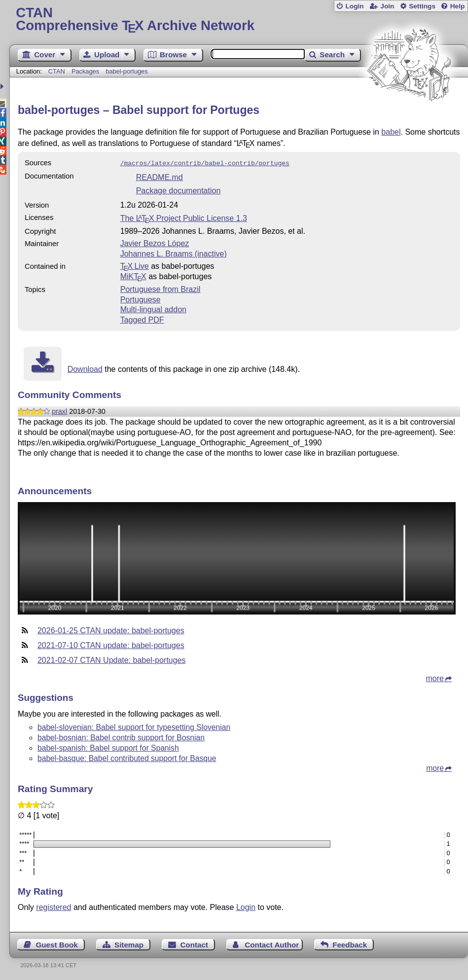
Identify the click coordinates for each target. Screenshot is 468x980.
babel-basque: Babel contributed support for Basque (127, 757)
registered (54, 906)
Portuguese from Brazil (161, 288)
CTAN (57, 71)
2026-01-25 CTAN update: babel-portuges (111, 630)
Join (387, 6)
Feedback (350, 944)
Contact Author (272, 944)
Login (354, 6)
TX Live (135, 265)
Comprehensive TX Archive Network (238, 19)
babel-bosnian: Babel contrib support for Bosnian (121, 737)
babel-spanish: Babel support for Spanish (108, 747)
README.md (160, 176)
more (435, 677)
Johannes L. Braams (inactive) (174, 253)
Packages (86, 71)
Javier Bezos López (155, 242)
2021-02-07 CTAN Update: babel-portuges (111, 659)
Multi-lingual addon (153, 309)
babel (391, 132)
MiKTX (133, 275)
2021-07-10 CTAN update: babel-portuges (111, 644)
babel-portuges (126, 71)
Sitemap (129, 944)
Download (85, 368)
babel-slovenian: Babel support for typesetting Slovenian (134, 726)
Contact (194, 944)
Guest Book (56, 944)
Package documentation (179, 190)
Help (458, 6)
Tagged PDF (142, 319)
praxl (59, 410)
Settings (422, 6)
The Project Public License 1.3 (184, 217)
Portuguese (141, 299)
